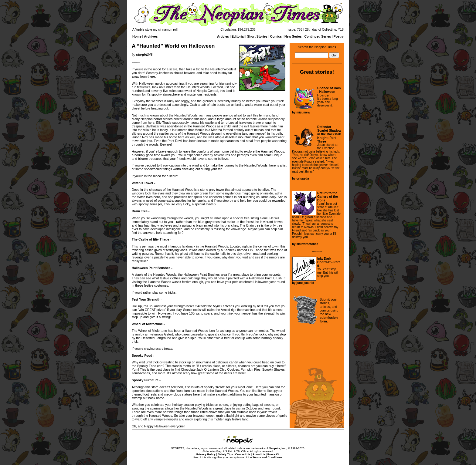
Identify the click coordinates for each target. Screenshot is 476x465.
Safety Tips (226, 454)
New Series (293, 36)
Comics (276, 36)
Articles (223, 36)
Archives (151, 36)
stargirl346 (144, 55)
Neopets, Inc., (278, 448)
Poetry (339, 36)
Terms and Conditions (267, 457)
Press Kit (274, 454)
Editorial (238, 36)
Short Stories (257, 36)
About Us (259, 454)
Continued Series (318, 36)
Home (137, 36)
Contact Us (243, 454)
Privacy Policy (206, 454)
